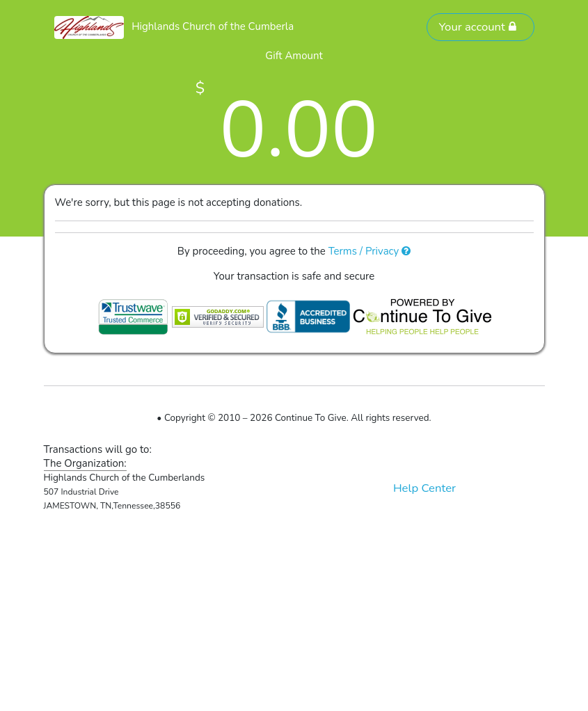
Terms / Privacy (370, 251)
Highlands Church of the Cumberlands (221, 26)
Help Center (424, 488)
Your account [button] (477, 27)
